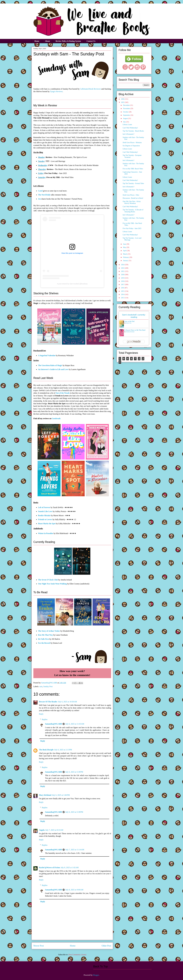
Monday (41, 157)
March (125, 254)
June (125, 244)
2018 (123, 281)
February (126, 257)
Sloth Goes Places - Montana (132, 143)
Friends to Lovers (45, 519)
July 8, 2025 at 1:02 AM (70, 868)
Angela (42, 830)
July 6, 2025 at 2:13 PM (63, 750)
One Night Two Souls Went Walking (52, 584)
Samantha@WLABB (53, 724)
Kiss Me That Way (45, 635)
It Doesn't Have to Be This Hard (135, 330)
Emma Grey (129, 323)
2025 (123, 102)
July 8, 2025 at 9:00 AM (74, 890)
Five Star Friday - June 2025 (132, 228)
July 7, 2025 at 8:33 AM (54, 830)
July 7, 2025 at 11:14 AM (75, 850)
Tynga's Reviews (56, 91)
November (127, 109)
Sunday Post (48, 686)
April (125, 251)
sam (41, 686)
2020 (123, 275)
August (126, 118)
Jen (39, 199)
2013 (123, 298)
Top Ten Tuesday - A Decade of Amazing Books (133, 211)
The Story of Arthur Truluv (49, 631)
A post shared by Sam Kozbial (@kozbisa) (72, 284)
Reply (41, 714)
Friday (41, 173)
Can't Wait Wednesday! (130, 128)
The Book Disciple (46, 750)
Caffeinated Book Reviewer (90, 89)
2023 (123, 268)
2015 (123, 291)
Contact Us (91, 41)
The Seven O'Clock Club (48, 580)
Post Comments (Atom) (77, 955)
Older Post (106, 946)
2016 (123, 288)
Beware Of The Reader (48, 702)
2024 (123, 265)
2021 (123, 271)
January (126, 261)
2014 (123, 294)
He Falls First (43, 639)
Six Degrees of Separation (131, 146)
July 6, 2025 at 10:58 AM (67, 702)
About (47, 41)
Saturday (42, 177)
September (127, 115)
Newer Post (39, 946)
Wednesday (43, 165)
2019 (123, 278)
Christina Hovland (130, 332)
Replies (45, 719)
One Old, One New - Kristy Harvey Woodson (132, 202)
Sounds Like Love (45, 511)
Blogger (96, 975)
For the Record (44, 643)
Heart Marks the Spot (47, 524)
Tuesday (41, 161)
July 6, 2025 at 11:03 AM (75, 724)
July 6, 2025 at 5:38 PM (74, 772)
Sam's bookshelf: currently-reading (134, 316)
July (125, 122)
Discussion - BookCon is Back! (133, 198)
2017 (123, 285)
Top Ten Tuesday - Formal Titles (133, 183)
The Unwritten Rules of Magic (50, 365)
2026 (123, 99)
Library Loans (127, 125)
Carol (40, 191)
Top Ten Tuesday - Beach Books (133, 131)
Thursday (42, 169)
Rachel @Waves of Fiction (49, 868)
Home (37, 41)
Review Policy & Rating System (68, 41)
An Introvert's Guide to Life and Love (53, 369)
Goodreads (56, 418)
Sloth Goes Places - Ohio (131, 195)
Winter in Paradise (46, 533)
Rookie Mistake (44, 515)
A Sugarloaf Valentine (47, 355)
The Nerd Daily (44, 195)
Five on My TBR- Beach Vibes (133, 169)
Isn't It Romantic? (128, 134)
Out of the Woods (63, 393)
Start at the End (129, 321)
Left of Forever (44, 507)
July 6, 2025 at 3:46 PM (61, 795)
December (127, 105)
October (126, 112)
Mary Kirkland (45, 795)
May (125, 247)
